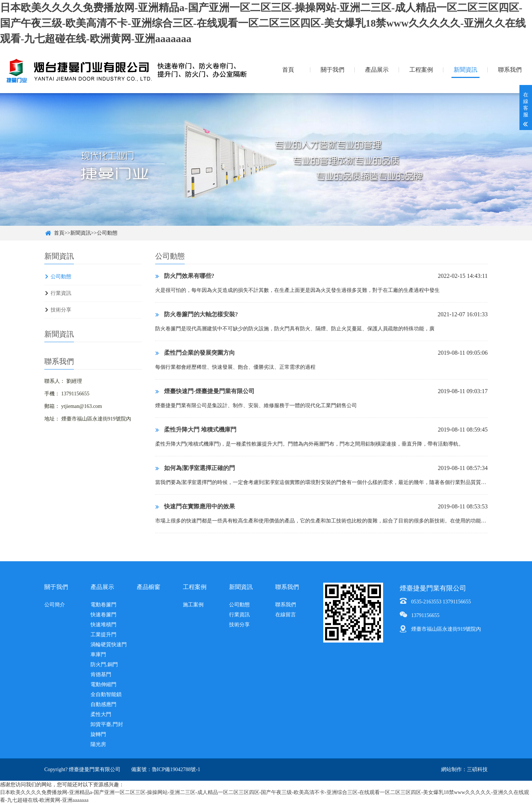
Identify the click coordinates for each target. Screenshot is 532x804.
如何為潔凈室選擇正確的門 (195, 468)
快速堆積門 (103, 625)
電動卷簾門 (103, 605)
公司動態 (107, 233)
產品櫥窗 (149, 587)
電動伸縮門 (103, 684)
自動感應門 (103, 704)
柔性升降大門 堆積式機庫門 (196, 430)
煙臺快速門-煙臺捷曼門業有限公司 (205, 391)
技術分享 (61, 310)
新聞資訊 (465, 70)
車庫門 (98, 655)
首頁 (288, 70)
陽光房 (98, 744)
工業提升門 (103, 635)
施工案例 (193, 605)
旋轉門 (98, 734)
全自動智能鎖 (106, 694)
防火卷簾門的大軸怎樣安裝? (197, 314)
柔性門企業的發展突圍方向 (195, 353)
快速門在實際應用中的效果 (195, 506)
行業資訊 (61, 293)
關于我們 (332, 70)
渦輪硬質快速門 (109, 645)
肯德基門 (101, 674)
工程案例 (421, 70)
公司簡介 (55, 605)
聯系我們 (510, 70)
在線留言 (286, 615)
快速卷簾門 (103, 615)
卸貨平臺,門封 (107, 724)
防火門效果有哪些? (185, 276)
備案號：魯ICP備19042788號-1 (166, 769)
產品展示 (377, 70)
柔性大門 (101, 714)
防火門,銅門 (104, 665)
